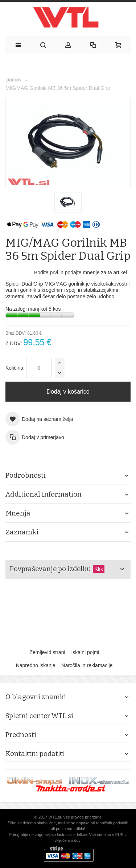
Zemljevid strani (48, 652)
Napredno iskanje (36, 665)
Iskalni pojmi (85, 652)
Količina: (15, 368)
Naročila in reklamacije (87, 665)
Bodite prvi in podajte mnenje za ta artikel (81, 272)
